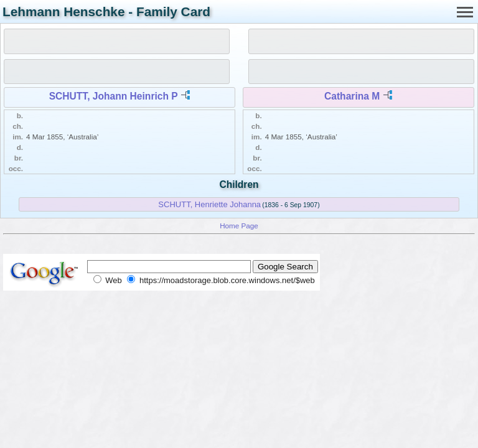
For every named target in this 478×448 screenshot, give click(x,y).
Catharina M (352, 96)
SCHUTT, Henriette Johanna (209, 204)
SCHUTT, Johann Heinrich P (114, 96)
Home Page (239, 226)
